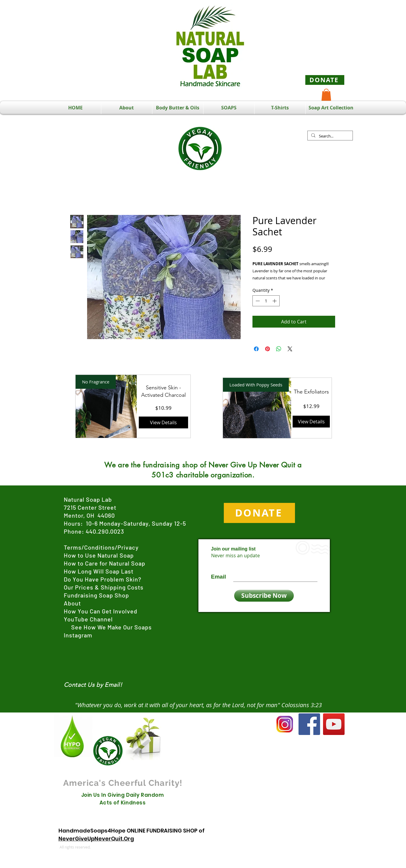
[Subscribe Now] (264, 596)
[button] (326, 95)
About (72, 603)
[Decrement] (257, 301)
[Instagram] (285, 724)
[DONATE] (325, 80)
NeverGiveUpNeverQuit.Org (96, 839)
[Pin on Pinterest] (268, 349)
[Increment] (275, 301)
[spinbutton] (266, 301)
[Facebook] (309, 724)
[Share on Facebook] (256, 349)
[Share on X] (290, 349)
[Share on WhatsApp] (279, 349)
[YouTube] (334, 724)
